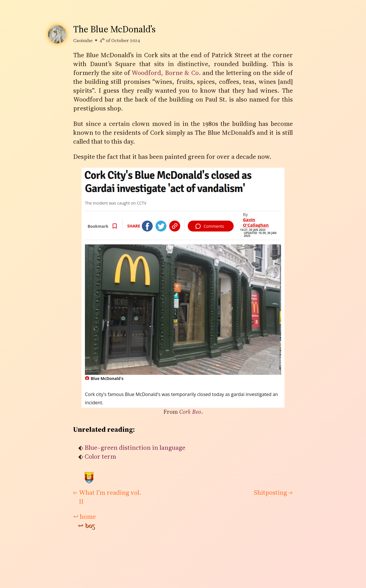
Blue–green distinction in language (135, 448)
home (84, 517)
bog (86, 526)
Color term (100, 457)
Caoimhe (83, 40)
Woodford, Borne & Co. (166, 73)
